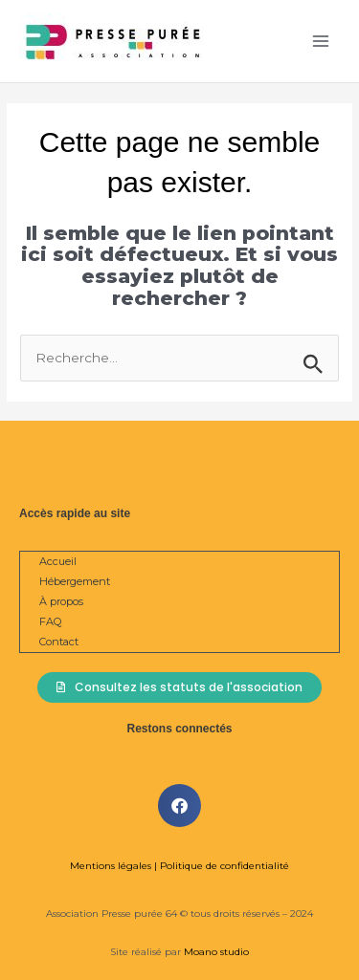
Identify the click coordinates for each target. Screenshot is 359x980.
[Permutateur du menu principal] (321, 42)
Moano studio (215, 952)
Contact (59, 642)
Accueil (58, 561)
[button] (179, 806)
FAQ (50, 621)
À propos (61, 601)
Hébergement (75, 581)
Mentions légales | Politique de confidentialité (179, 866)
